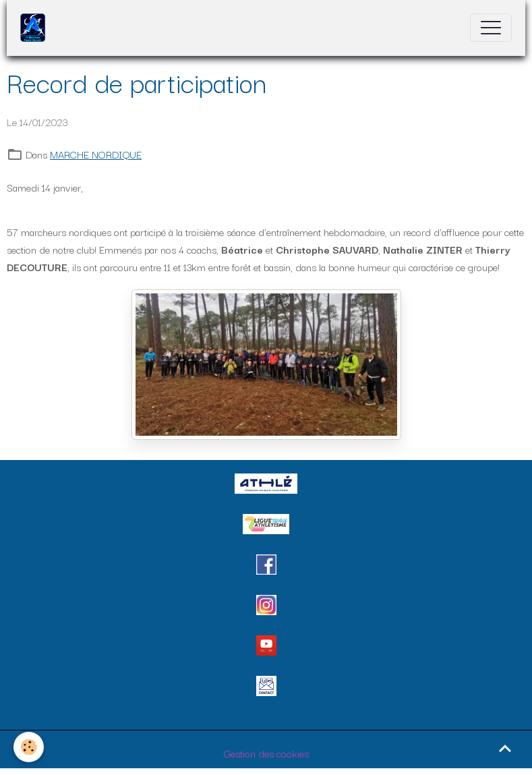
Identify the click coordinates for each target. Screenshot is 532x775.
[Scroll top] (505, 748)
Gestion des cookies (266, 753)
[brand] (36, 28)
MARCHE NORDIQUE (96, 154)
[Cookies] (29, 747)
